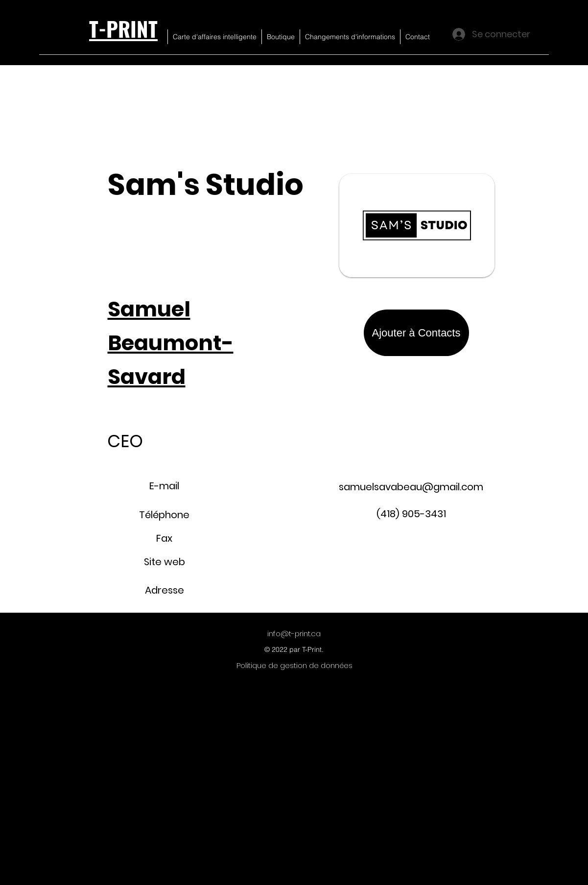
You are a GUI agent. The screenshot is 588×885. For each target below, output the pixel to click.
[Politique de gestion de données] (294, 666)
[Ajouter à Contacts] (416, 333)
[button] (546, 30)
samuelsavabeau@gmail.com (411, 487)
